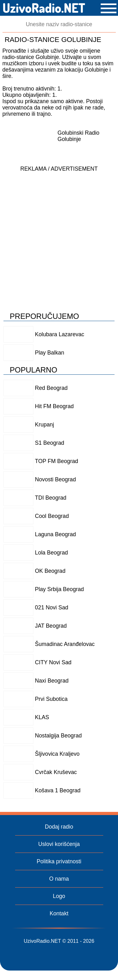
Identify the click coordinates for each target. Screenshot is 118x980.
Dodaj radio (59, 827)
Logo (59, 896)
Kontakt (59, 913)
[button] (109, 8)
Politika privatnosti (59, 861)
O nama (59, 879)
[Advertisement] (59, 234)
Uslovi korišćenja (59, 844)
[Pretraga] (59, 24)
